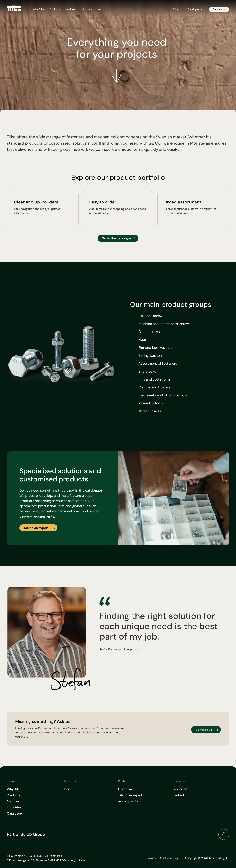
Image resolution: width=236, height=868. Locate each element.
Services (70, 9)
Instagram (181, 789)
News (101, 9)
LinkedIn (180, 795)
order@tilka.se (76, 860)
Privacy (151, 858)
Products (55, 9)
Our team (125, 789)
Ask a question (129, 801)
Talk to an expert (36, 528)
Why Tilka (38, 9)
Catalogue (194, 9)
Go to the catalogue (117, 238)
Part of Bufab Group (26, 834)
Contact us (219, 9)
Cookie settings (170, 858)
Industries (86, 9)
